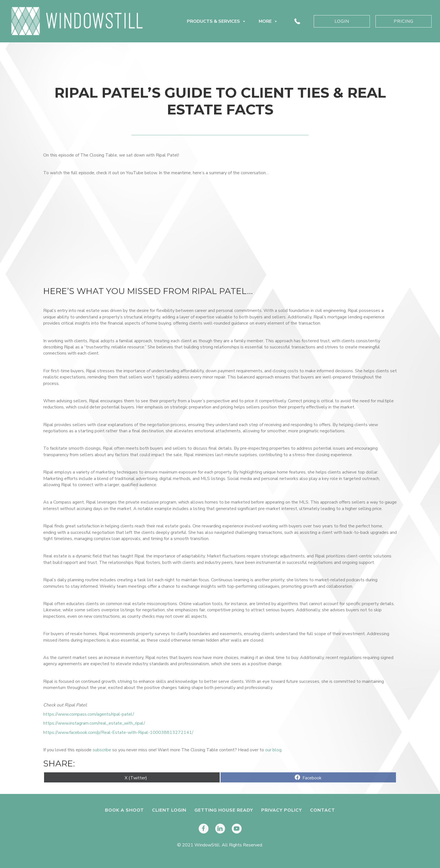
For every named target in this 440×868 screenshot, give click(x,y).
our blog (273, 750)
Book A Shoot (124, 810)
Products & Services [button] (216, 21)
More (268, 21)
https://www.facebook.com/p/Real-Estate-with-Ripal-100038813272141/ (118, 732)
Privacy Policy (282, 810)
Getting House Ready (224, 810)
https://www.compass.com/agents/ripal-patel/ (89, 714)
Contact (323, 810)
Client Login (169, 810)
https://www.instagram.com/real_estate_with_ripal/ (94, 723)
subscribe (102, 750)
